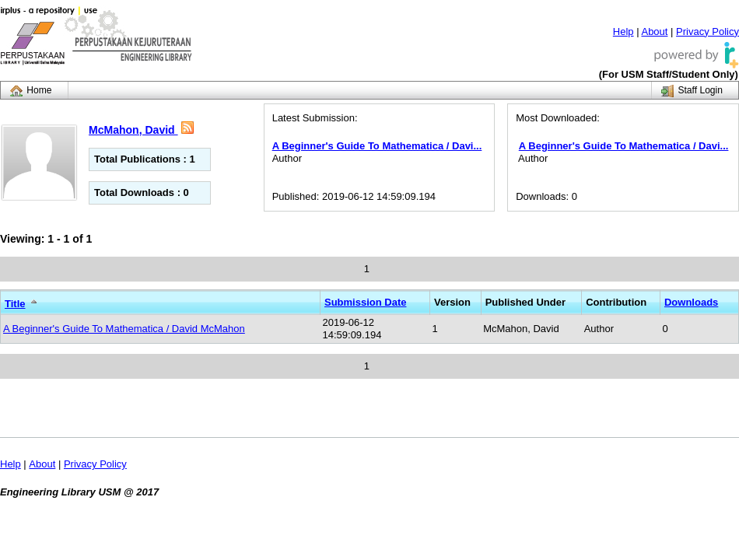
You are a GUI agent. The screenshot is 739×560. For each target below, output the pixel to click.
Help (623, 31)
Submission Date (365, 302)
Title (15, 304)
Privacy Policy (707, 31)
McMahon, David (133, 130)
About (654, 31)
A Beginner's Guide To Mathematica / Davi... (377, 146)
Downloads (691, 302)
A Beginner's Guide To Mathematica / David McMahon (124, 329)
